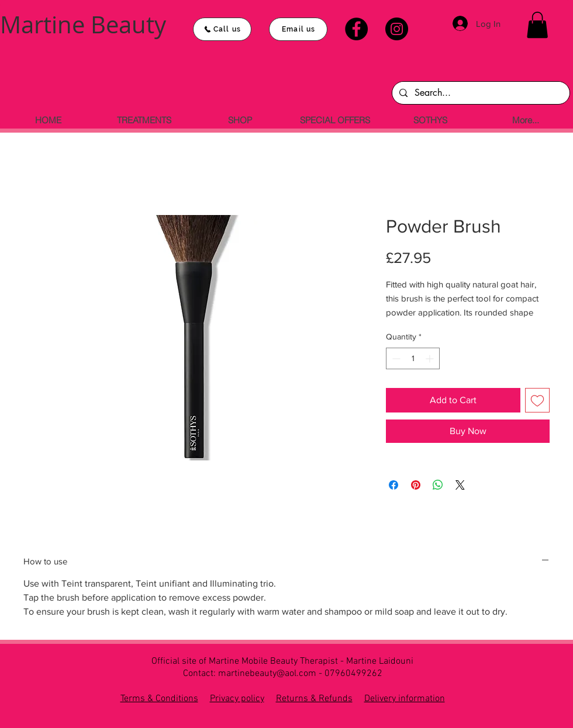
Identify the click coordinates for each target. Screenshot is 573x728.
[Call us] (222, 29)
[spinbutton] (413, 358)
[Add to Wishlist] (537, 400)
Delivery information (405, 699)
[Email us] (298, 29)
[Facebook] (356, 29)
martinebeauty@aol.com (267, 674)
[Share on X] (460, 485)
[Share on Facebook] (393, 485)
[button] (537, 25)
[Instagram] (397, 29)
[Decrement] (395, 358)
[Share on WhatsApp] (438, 485)
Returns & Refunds (314, 699)
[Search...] (480, 93)
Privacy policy (237, 699)
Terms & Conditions (159, 699)
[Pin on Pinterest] (416, 485)
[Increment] (431, 358)
